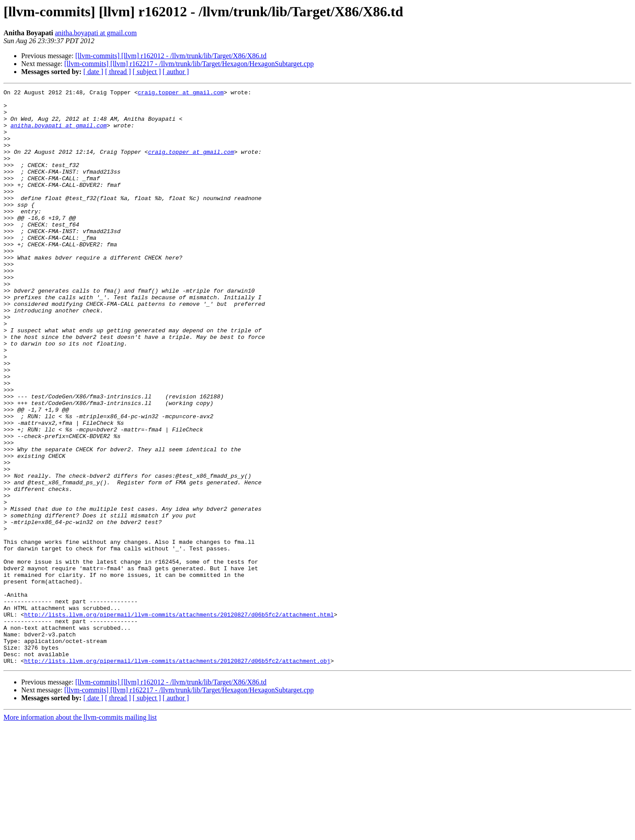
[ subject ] (147, 72)
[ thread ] (118, 72)
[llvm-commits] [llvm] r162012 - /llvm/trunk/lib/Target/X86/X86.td (171, 56)
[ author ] (176, 72)
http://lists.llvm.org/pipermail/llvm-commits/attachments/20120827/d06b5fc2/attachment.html (179, 720)
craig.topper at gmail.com (181, 93)
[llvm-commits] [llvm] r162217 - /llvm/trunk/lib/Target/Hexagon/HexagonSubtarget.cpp (189, 64)
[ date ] (93, 72)
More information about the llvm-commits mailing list (80, 832)
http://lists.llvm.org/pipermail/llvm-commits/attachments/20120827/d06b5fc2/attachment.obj (177, 776)
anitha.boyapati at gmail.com (96, 33)
